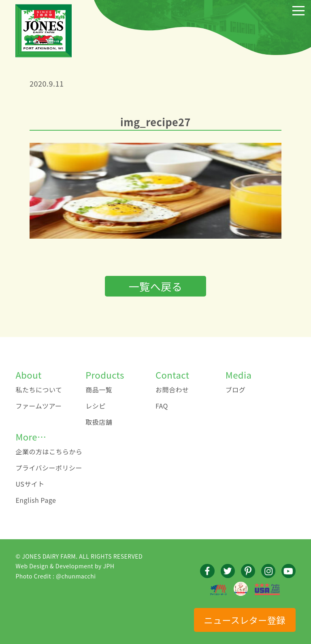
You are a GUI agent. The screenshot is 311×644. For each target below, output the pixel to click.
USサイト (30, 484)
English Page (36, 500)
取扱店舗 (99, 422)
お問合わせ (172, 390)
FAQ (162, 406)
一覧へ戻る (156, 286)
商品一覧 (99, 390)
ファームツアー (38, 406)
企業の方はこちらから (49, 451)
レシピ (96, 406)
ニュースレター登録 (244, 620)
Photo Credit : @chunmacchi (55, 576)
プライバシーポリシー (49, 468)
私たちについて (39, 390)
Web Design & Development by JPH (65, 566)
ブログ (236, 390)
